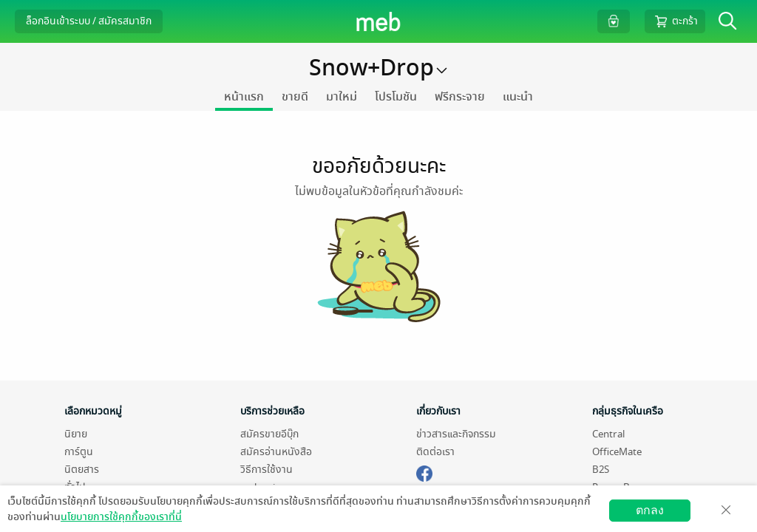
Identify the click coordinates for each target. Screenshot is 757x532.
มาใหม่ (342, 97)
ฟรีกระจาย (460, 97)
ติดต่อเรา (435, 452)
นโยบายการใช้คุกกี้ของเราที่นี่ (121, 517)
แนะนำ (518, 97)
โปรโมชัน (396, 97)
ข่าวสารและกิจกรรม (456, 434)
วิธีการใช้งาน (267, 470)
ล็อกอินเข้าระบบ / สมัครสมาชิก (89, 21)
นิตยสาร (82, 470)
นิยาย (76, 434)
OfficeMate (617, 452)
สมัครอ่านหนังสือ (276, 452)
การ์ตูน (79, 452)
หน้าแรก (244, 97)
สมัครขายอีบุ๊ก (269, 434)
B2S (601, 470)
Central (608, 434)
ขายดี (295, 97)
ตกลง (650, 510)
